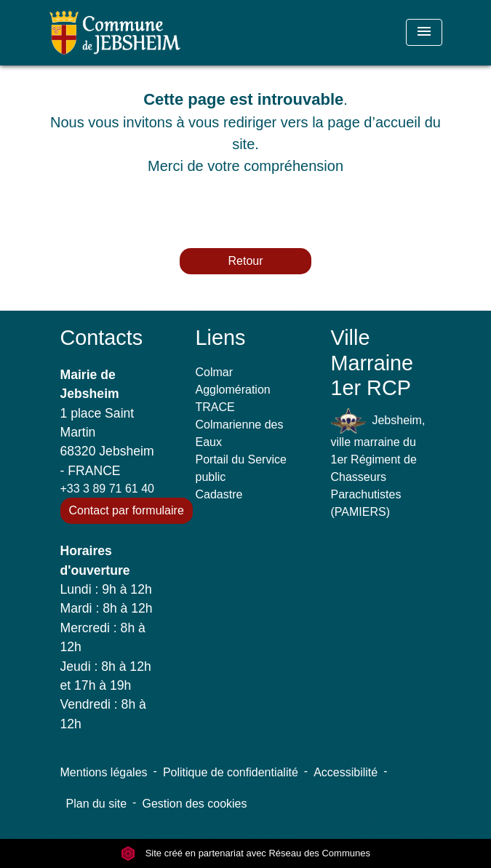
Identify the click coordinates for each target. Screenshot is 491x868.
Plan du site (97, 804)
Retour (245, 261)
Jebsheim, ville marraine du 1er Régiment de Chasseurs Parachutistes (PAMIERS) (378, 463)
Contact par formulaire (127, 510)
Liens (221, 338)
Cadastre (219, 494)
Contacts (102, 338)
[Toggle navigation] (424, 32)
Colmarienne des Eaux (240, 433)
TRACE (215, 407)
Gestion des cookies (194, 804)
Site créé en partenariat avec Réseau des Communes (245, 853)
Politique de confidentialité (231, 772)
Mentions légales (104, 772)
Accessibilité (346, 772)
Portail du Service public (241, 468)
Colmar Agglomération (233, 381)
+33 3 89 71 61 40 (107, 489)
